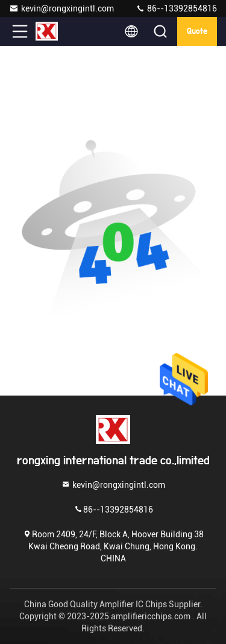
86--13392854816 (176, 8)
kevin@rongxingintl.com (61, 8)
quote (197, 31)
